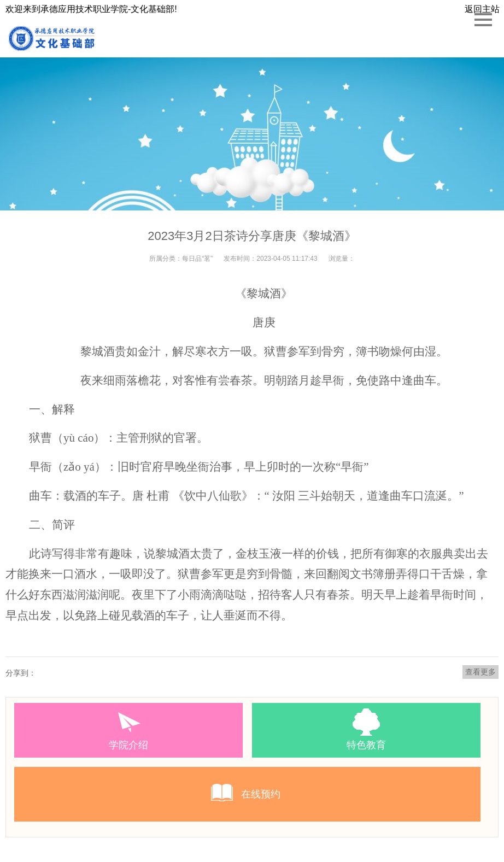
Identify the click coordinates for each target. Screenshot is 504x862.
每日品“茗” (197, 259)
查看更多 (480, 672)
